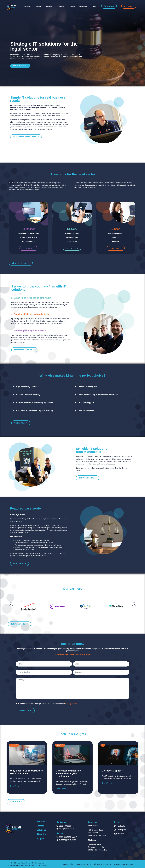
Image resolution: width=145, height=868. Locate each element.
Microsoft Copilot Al (113, 771)
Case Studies (83, 6)
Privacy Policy (71, 704)
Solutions (50, 6)
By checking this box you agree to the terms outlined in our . (47, 704)
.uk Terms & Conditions (101, 864)
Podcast (93, 6)
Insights (72, 6)
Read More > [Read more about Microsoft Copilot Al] (107, 783)
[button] (11, 604)
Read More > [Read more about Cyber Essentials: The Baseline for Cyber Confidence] (61, 789)
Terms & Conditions (85, 864)
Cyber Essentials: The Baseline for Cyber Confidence (68, 773)
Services (28, 6)
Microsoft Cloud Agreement (120, 864)
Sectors (39, 6)
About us (62, 6)
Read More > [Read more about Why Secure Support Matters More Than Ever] (15, 786)
